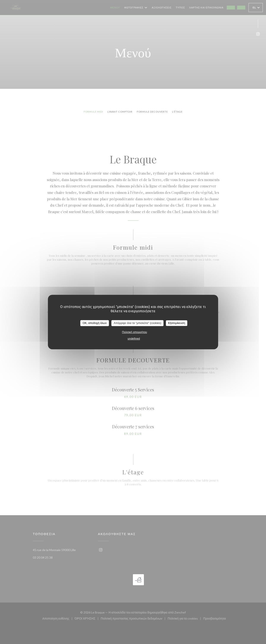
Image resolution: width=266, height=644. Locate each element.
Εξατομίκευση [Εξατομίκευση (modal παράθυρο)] (177, 323)
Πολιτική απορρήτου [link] (135, 332)
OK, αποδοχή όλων (95, 323)
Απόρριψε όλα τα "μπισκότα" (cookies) (138, 323)
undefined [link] (134, 339)
